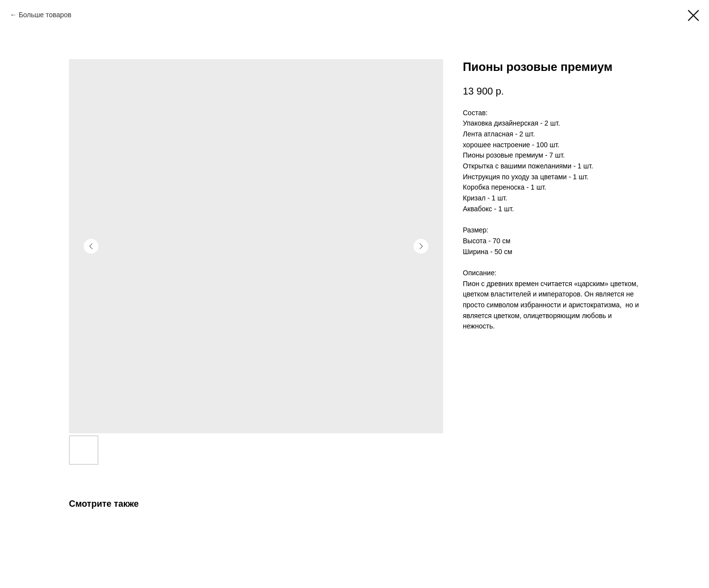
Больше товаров (45, 15)
